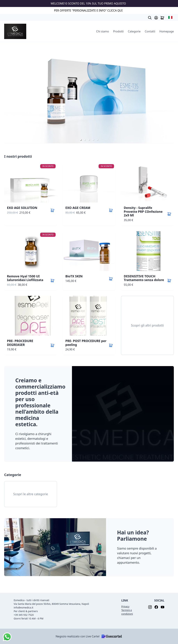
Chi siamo (103, 31)
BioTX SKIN (74, 276)
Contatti (150, 31)
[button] (81, 140)
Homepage (167, 31)
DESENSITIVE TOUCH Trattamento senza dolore (144, 278)
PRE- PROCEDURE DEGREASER (20, 343)
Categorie (134, 31)
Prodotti (118, 31)
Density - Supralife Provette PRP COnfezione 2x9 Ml (143, 211)
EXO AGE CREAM (78, 208)
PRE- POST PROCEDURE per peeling (86, 343)
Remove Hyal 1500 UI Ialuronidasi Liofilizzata (25, 278)
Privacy (125, 606)
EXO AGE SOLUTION (22, 208)
